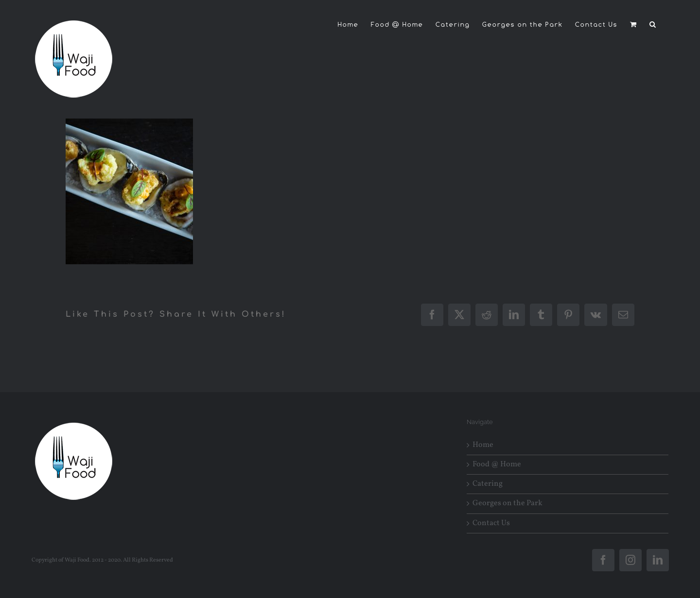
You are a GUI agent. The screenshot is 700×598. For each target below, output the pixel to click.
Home (483, 445)
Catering (488, 484)
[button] (653, 24)
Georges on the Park (507, 504)
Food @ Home (497, 465)
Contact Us (491, 523)
